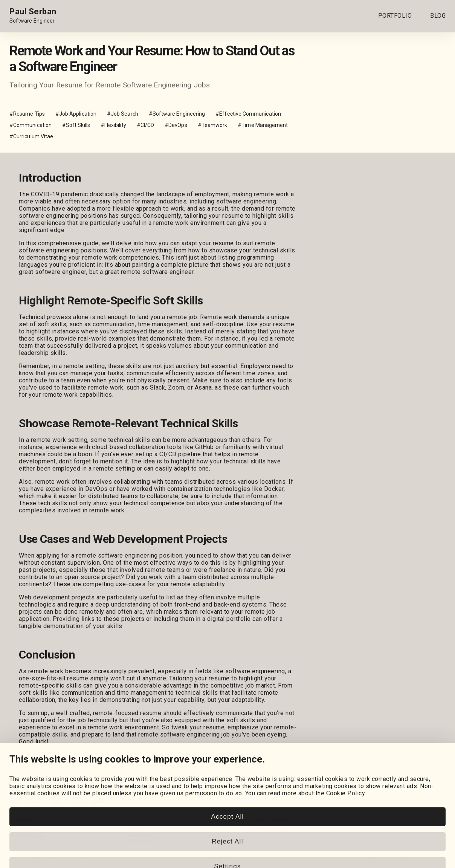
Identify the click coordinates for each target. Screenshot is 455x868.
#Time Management (263, 125)
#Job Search (123, 114)
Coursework (26, 835)
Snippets (142, 835)
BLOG (438, 16)
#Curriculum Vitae (31, 136)
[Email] (99, 801)
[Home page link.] (33, 16)
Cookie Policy (268, 828)
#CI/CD (145, 125)
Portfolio (22, 820)
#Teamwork (213, 125)
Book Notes (146, 842)
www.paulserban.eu (391, 861)
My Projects (27, 828)
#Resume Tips (27, 114)
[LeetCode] (78, 801)
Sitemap (434, 861)
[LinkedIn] (15, 801)
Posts (138, 828)
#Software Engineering (177, 114)
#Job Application (76, 114)
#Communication (31, 125)
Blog (136, 820)
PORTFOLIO (395, 16)
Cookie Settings (271, 820)
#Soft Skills (76, 125)
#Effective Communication (248, 114)
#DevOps (176, 125)
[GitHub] (36, 801)
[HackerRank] (57, 801)
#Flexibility (113, 125)
